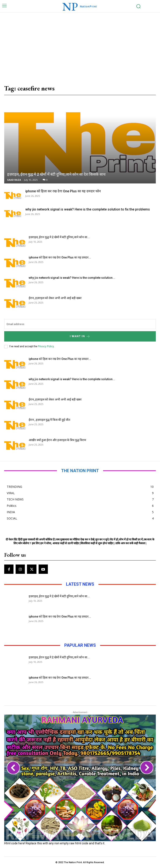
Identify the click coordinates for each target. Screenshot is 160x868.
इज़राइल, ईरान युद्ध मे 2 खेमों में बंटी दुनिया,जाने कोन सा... (59, 237)
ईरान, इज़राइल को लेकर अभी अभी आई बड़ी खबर (55, 298)
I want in (80, 336)
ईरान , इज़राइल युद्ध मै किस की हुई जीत (49, 420)
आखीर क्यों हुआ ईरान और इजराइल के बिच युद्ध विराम (57, 440)
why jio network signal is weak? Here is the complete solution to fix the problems (88, 209)
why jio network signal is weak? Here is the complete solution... (72, 278)
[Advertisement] (80, 44)
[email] (80, 324)
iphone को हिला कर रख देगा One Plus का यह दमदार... (60, 257)
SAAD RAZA (14, 180)
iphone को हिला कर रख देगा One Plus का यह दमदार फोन (63, 191)
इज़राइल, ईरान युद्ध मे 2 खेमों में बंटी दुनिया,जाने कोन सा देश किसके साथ (56, 174)
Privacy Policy (46, 346)
